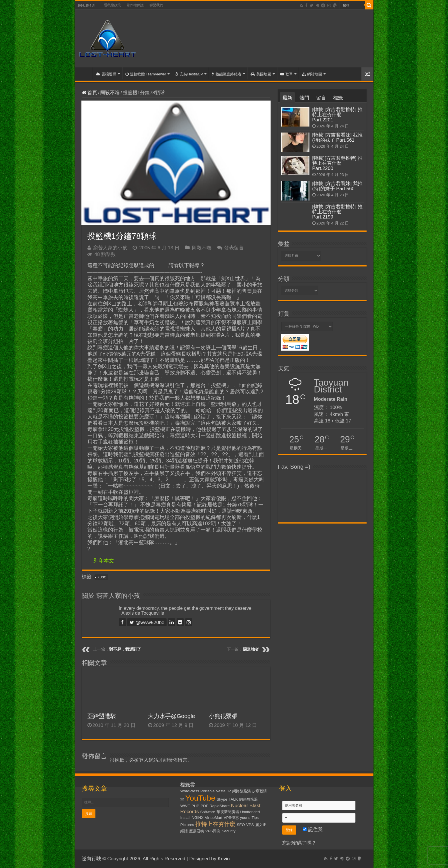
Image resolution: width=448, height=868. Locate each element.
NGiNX (198, 818)
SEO (241, 825)
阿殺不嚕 (110, 93)
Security (229, 831)
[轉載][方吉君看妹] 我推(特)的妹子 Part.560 (338, 186)
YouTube (200, 798)
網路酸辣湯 (248, 799)
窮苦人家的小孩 (110, 248)
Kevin (224, 859)
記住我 (313, 830)
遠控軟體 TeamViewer (146, 74)
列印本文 (104, 561)
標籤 (338, 98)
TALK (233, 799)
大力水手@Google (171, 716)
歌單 (287, 74)
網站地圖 (312, 74)
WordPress (190, 791)
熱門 (304, 98)
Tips (255, 818)
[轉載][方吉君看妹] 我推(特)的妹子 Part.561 (338, 138)
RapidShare (219, 806)
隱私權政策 (112, 5)
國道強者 (251, 649)
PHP (195, 806)
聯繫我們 (156, 5)
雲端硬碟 (106, 74)
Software (208, 812)
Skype (222, 799)
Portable (208, 791)
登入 (144, 760)
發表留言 (234, 248)
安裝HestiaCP (189, 74)
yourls (245, 818)
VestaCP (223, 791)
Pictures (187, 825)
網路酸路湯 (242, 791)
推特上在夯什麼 (215, 824)
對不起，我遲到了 (125, 649)
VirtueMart (214, 818)
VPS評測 (213, 831)
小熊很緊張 (223, 716)
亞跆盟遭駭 (102, 716)
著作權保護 (135, 5)
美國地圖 (261, 74)
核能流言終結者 (227, 74)
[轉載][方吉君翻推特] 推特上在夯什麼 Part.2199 (338, 212)
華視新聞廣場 (228, 812)
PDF (204, 806)
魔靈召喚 (197, 831)
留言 (321, 98)
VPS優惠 (231, 818)
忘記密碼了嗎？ (299, 843)
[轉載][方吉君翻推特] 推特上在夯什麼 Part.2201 (338, 115)
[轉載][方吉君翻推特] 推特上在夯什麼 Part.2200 (338, 163)
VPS (250, 825)
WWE (185, 806)
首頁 (85, 73)
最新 (287, 98)
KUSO (102, 577)
